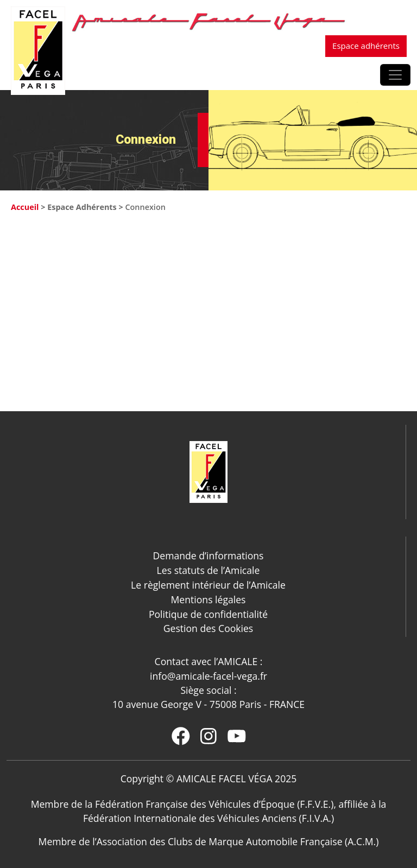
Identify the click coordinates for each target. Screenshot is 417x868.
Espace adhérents (366, 46)
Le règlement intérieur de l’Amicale (208, 585)
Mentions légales (208, 599)
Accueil (25, 207)
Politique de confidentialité (208, 614)
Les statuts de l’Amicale (208, 570)
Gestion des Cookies (208, 628)
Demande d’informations (208, 556)
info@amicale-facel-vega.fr (208, 676)
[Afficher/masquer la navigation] (395, 75)
